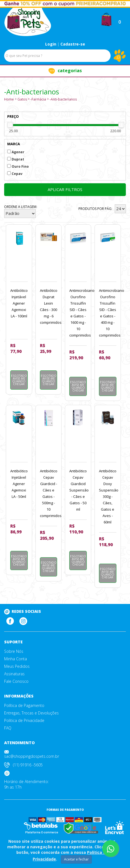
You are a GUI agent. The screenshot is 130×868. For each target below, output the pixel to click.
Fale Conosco (16, 681)
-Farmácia (38, 99)
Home (9, 99)
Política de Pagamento (24, 706)
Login (51, 44)
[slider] (10, 125)
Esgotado (19, 380)
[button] (106, 19)
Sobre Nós (14, 651)
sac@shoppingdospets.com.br (32, 756)
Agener (16, 152)
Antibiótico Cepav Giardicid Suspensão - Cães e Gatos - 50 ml (79, 490)
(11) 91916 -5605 (28, 765)
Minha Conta (16, 659)
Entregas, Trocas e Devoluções (31, 713)
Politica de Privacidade (24, 721)
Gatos (22, 99)
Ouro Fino (18, 166)
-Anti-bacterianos (63, 99)
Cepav (15, 174)
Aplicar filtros (65, 189)
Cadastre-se (73, 44)
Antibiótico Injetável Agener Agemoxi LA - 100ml (19, 303)
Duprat (16, 159)
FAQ (8, 728)
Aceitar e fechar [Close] (76, 859)
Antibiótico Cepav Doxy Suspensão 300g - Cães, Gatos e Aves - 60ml (109, 496)
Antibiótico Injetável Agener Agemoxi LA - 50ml (19, 484)
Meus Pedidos (17, 666)
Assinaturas (14, 674)
